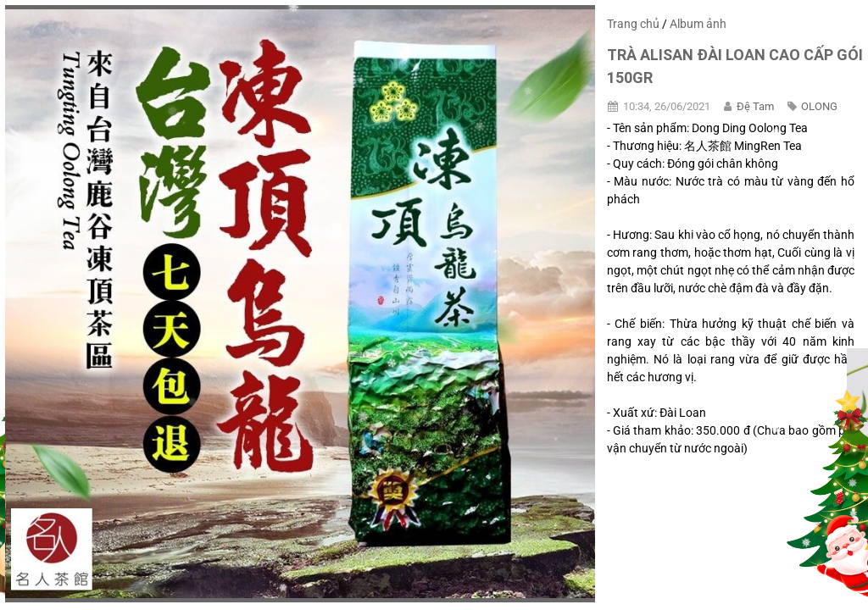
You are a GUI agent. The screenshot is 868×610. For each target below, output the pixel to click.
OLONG (819, 106)
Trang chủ (633, 24)
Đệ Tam (755, 106)
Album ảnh (698, 24)
